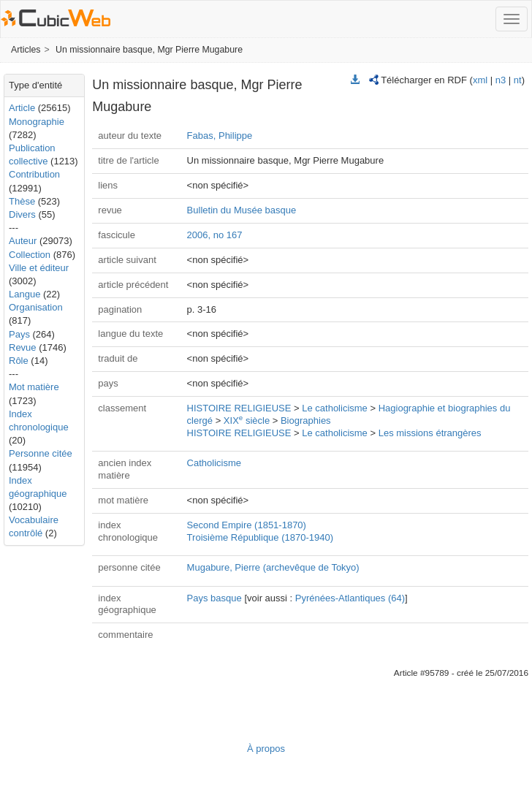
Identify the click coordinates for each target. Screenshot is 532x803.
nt (518, 80)
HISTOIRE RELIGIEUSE (239, 408)
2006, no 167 (215, 235)
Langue (24, 294)
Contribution (34, 174)
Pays (19, 334)
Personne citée (41, 453)
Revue (23, 347)
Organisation (36, 307)
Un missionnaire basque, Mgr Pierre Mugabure (149, 50)
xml (480, 80)
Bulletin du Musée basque (242, 210)
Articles (26, 50)
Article (22, 108)
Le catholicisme (335, 408)
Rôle (19, 361)
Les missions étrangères (430, 433)
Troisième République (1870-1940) (260, 537)
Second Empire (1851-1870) (247, 525)
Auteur (23, 241)
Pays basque (214, 598)
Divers (22, 214)
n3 (501, 80)
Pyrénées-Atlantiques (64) (350, 598)
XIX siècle (247, 420)
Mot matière (34, 387)
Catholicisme (214, 463)
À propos (266, 749)
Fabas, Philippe (220, 136)
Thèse (22, 201)
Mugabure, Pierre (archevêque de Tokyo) (273, 567)
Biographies (306, 420)
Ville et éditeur (39, 268)
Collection (30, 255)
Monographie (37, 122)
